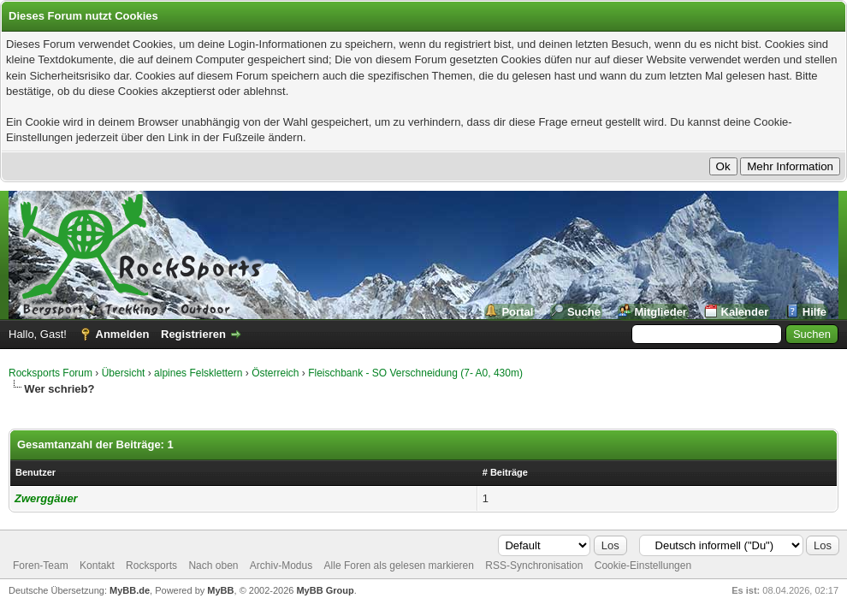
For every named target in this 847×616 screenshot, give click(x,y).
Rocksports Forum (50, 373)
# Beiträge (505, 472)
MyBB (220, 590)
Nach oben (213, 566)
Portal (517, 312)
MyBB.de (130, 590)
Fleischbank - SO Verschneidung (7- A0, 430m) (415, 373)
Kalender (745, 312)
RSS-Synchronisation (534, 566)
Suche (584, 312)
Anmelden (123, 334)
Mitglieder (661, 312)
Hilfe (814, 312)
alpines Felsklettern (198, 373)
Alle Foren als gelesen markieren (399, 566)
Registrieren (193, 334)
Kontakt (97, 566)
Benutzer (36, 472)
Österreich (275, 373)
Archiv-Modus (281, 566)
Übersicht (124, 373)
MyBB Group (325, 590)
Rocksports (151, 566)
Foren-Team (41, 566)
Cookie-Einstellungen (643, 566)
